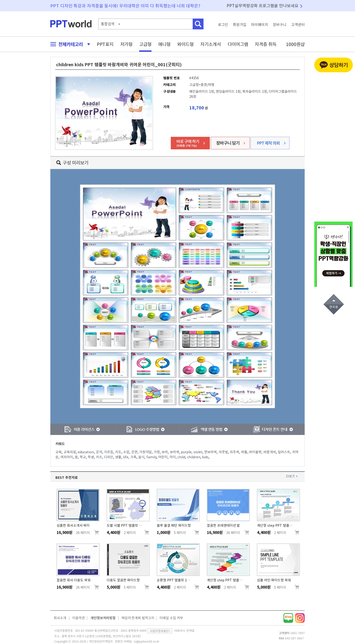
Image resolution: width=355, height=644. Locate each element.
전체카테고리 (69, 44)
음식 (141, 457)
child (181, 457)
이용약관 (79, 618)
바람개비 (270, 452)
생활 (118, 457)
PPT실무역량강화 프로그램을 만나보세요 (263, 6)
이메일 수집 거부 (171, 618)
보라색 (174, 452)
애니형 (164, 44)
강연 (134, 452)
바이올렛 (255, 452)
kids (205, 457)
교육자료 (70, 452)
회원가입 (240, 25)
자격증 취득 (266, 44)
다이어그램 (238, 44)
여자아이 (67, 457)
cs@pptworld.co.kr (146, 641)
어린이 (163, 457)
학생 (91, 457)
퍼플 (244, 452)
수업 (126, 452)
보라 (165, 452)
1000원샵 (295, 44)
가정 (157, 452)
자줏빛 (223, 452)
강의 (99, 452)
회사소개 (60, 618)
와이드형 (185, 44)
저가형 (126, 44)
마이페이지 (260, 25)
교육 (59, 452)
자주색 (234, 452)
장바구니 (280, 25)
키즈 (99, 457)
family (151, 457)
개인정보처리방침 (103, 618)
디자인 (108, 457)
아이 (173, 457)
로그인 (223, 25)
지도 (118, 452)
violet (198, 452)
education (86, 452)
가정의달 (145, 452)
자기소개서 (211, 44)
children (194, 457)
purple (186, 452)
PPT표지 (105, 44)
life (126, 457)
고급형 (145, 44)
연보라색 (210, 452)
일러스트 (284, 452)
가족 (133, 457)
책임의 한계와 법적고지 (138, 618)
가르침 (108, 452)
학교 (83, 457)
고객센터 (298, 25)
